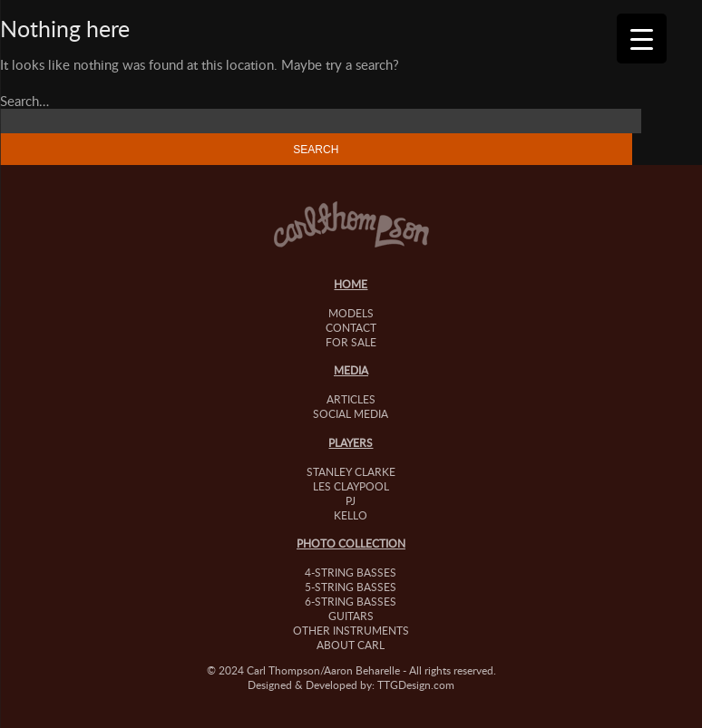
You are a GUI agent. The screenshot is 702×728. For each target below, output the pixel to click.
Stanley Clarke (351, 471)
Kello (351, 515)
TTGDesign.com (416, 684)
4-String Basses (351, 572)
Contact (351, 327)
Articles (351, 399)
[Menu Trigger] (642, 39)
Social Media (351, 413)
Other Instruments (351, 630)
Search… (24, 101)
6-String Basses (351, 601)
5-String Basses (351, 587)
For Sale (351, 342)
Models (351, 313)
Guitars (351, 616)
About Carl (351, 645)
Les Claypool (351, 486)
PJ (351, 500)
